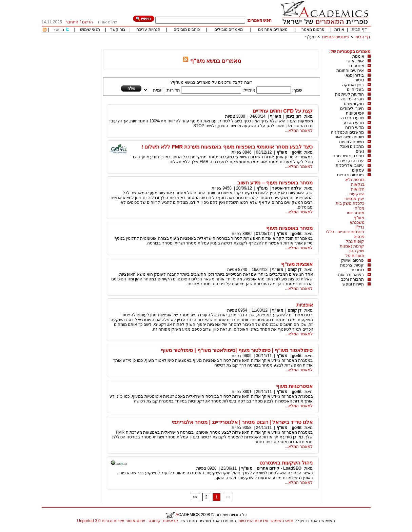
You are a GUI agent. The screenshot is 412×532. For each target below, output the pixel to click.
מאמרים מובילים (229, 29)
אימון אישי (355, 61)
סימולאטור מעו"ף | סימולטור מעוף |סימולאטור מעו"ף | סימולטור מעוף (237, 350)
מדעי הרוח (355, 127)
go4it (297, 152)
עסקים (358, 170)
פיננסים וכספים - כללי (345, 232)
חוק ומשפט (354, 104)
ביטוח (359, 80)
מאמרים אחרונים (273, 29)
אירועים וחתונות (350, 71)
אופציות (305, 305)
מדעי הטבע (354, 123)
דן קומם (295, 270)
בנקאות (358, 184)
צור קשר (118, 29)
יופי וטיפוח (355, 113)
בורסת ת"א (355, 180)
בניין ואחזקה (353, 85)
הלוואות (358, 189)
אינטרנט (357, 66)
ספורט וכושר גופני (348, 156)
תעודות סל (355, 256)
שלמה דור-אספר (287, 188)
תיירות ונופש (353, 284)
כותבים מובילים (187, 29)
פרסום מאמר (313, 29)
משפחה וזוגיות (351, 142)
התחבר (72, 22)
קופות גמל (355, 241)
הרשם (87, 22)
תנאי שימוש (90, 29)
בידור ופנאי (354, 75)
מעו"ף (310, 37)
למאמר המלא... (299, 131)
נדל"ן (360, 227)
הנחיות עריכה (148, 29)
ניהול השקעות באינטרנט (286, 463)
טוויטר (59, 30)
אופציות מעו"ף (297, 264)
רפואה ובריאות (351, 275)
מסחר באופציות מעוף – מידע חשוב (275, 183)
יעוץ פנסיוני (354, 199)
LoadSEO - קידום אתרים (279, 468)
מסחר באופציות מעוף (289, 228)
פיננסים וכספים (336, 37)
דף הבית (359, 29)
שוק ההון (356, 251)
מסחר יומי (356, 213)
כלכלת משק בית (350, 203)
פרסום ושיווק (352, 260)
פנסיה (359, 237)
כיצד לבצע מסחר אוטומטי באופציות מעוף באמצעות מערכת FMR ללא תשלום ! (227, 147)
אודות (339, 29)
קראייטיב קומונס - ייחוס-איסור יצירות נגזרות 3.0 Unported (127, 521)
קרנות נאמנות (352, 246)
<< (195, 497)
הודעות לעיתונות (349, 94)
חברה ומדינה (352, 99)
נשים (360, 151)
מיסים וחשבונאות (349, 137)
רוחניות (358, 270)
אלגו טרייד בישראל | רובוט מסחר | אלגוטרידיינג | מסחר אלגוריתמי (242, 422)
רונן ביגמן (293, 116)
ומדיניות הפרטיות (253, 521)
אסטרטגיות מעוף (294, 386)
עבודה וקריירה (351, 161)
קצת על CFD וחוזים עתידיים (283, 111)
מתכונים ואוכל (352, 146)
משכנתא (357, 222)
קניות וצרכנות (352, 265)
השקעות (357, 194)
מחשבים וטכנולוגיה (347, 132)
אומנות (358, 56)
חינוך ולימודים (352, 109)
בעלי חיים (355, 90)
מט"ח (359, 208)
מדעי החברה (352, 118)
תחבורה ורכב (352, 279)
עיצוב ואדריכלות (350, 165)
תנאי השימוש (282, 521)
